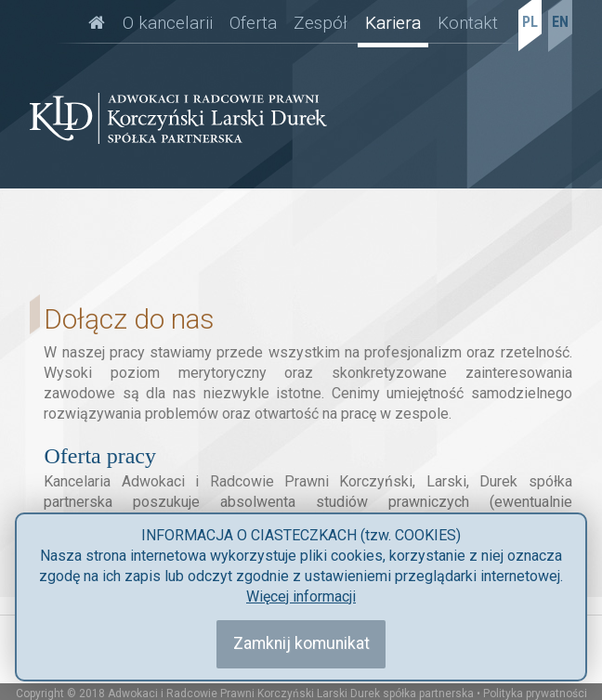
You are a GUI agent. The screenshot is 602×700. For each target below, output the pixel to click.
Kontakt (468, 23)
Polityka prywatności (535, 694)
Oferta (253, 23)
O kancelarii (168, 23)
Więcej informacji (301, 596)
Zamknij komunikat (301, 643)
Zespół (321, 23)
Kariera (393, 23)
